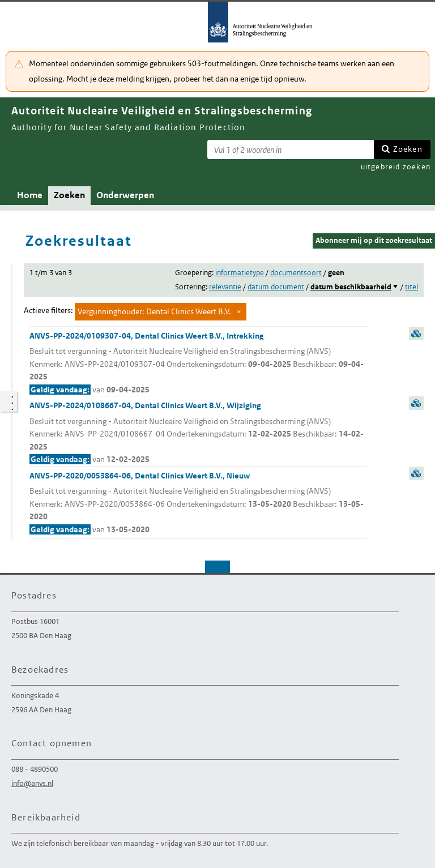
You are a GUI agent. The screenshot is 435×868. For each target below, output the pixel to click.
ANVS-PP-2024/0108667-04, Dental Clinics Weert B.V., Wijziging (198, 433)
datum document (276, 287)
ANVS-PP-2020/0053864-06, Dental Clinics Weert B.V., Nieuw (198, 503)
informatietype (240, 273)
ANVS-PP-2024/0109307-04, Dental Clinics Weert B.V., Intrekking (198, 364)
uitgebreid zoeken (396, 167)
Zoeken (408, 149)
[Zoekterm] (291, 149)
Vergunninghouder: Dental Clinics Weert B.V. (154, 311)
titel (411, 287)
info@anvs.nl (32, 783)
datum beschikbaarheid (351, 287)
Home (30, 195)
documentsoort (296, 273)
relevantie (225, 287)
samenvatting (416, 333)
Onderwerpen (125, 195)
